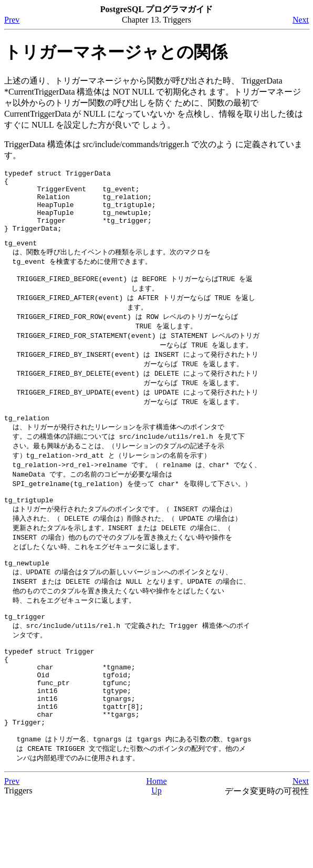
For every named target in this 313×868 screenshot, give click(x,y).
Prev (12, 20)
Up (156, 857)
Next (301, 20)
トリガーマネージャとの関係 (116, 52)
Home (156, 848)
